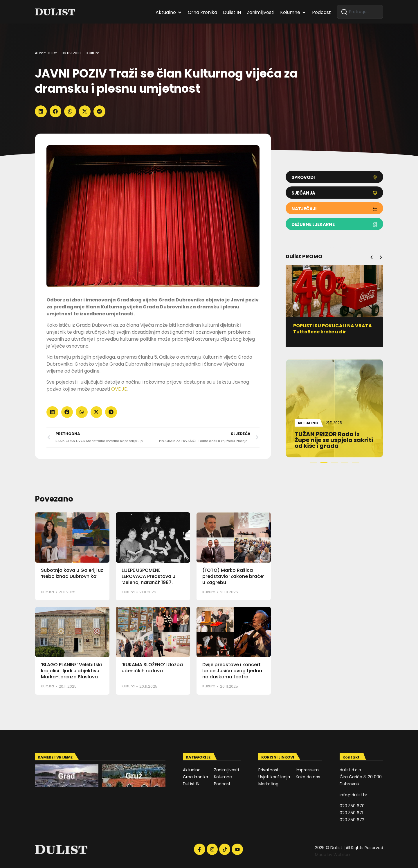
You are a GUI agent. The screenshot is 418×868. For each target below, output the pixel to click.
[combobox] (360, 12)
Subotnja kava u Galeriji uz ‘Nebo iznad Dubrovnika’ (72, 573)
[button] (41, 111)
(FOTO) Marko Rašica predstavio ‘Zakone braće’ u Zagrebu (233, 576)
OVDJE (119, 389)
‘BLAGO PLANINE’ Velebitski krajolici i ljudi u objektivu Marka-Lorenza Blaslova (71, 671)
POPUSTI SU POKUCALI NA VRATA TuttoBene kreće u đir (334, 329)
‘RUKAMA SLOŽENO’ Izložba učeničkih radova (152, 668)
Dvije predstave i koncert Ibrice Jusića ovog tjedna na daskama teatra (232, 671)
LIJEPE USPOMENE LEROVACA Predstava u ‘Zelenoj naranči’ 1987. (148, 576)
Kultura (93, 53)
